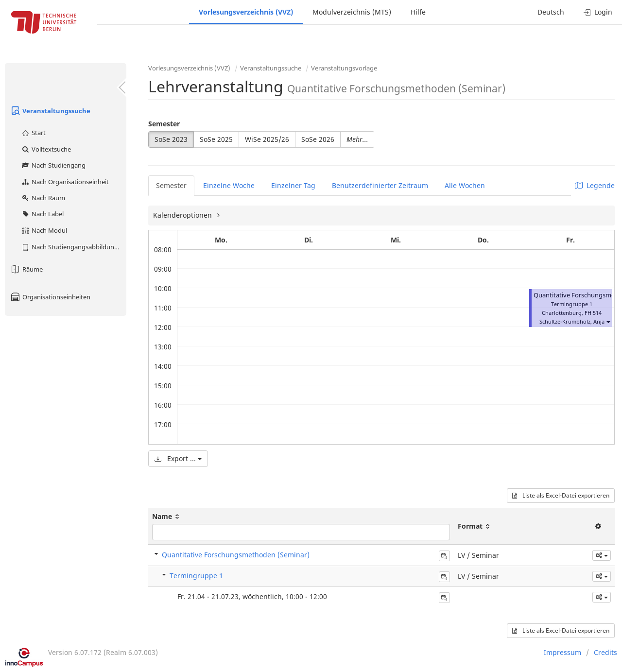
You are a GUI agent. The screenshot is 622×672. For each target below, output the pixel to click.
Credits (605, 652)
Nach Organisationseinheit (65, 182)
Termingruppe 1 (196, 576)
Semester (164, 124)
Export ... (178, 458)
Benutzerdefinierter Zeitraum (380, 185)
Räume (26, 269)
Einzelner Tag (293, 185)
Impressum (562, 652)
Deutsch (551, 12)
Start (33, 133)
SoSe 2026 (318, 139)
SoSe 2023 (171, 139)
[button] (608, 321)
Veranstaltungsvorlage (344, 68)
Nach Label (42, 214)
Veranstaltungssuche (50, 111)
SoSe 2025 (216, 139)
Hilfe (418, 12)
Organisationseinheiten (50, 297)
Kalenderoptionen (183, 215)
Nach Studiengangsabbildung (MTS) (74, 247)
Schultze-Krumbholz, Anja (572, 321)
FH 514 (593, 313)
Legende (595, 185)
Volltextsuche (46, 149)
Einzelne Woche (229, 185)
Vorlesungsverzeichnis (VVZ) (246, 12)
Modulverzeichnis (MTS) (352, 12)
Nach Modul (44, 230)
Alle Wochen (465, 185)
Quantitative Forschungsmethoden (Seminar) (236, 555)
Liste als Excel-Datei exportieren (561, 495)
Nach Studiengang (53, 165)
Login (598, 12)
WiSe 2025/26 (267, 139)
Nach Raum (43, 198)
